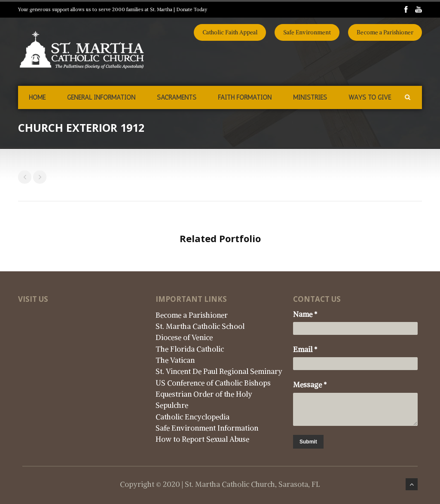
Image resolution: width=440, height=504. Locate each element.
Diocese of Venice (184, 337)
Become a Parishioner (385, 32)
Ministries (310, 97)
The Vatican (175, 360)
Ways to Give (370, 97)
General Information (101, 97)
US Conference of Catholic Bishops (213, 383)
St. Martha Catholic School (200, 326)
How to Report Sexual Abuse (202, 439)
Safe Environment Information (207, 428)
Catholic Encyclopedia (192, 417)
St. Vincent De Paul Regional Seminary (219, 371)
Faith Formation (245, 97)
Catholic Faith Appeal (230, 32)
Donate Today (192, 9)
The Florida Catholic (190, 349)
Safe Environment (307, 32)
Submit (308, 442)
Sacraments (177, 97)
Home (37, 97)
